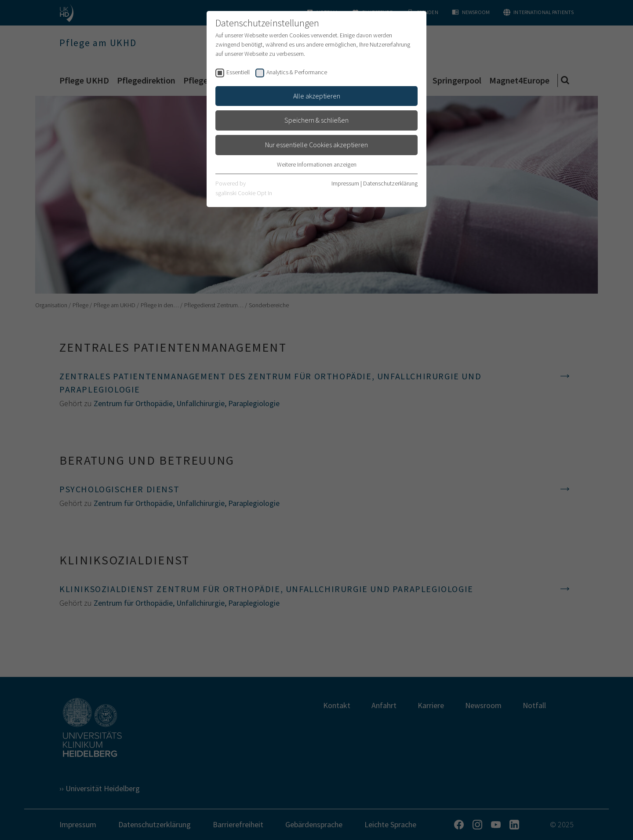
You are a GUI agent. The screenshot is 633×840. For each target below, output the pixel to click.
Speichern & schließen (316, 120)
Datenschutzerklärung (390, 183)
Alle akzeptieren (317, 96)
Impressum (345, 183)
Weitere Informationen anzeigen (317, 164)
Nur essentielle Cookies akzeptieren (316, 145)
